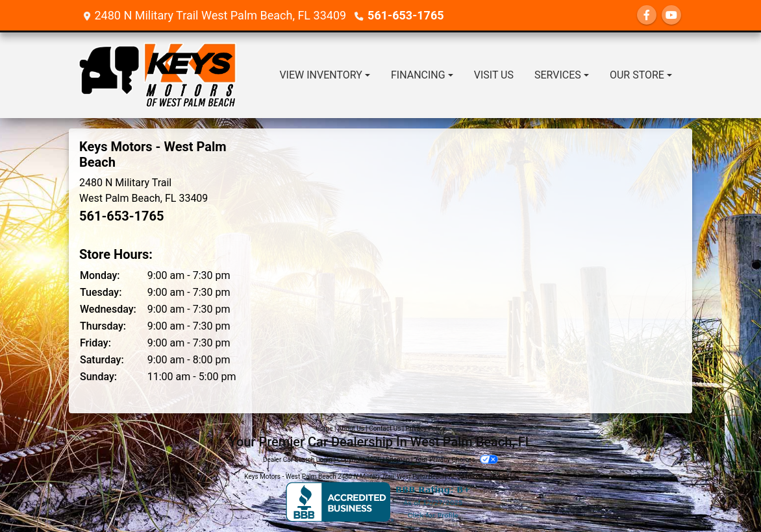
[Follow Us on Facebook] (647, 15)
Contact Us (385, 429)
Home (324, 429)
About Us (351, 429)
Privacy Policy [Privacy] (426, 429)
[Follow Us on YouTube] (671, 15)
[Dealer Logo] (157, 75)
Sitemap (398, 460)
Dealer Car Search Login (298, 460)
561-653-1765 (405, 15)
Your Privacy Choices (456, 460)
